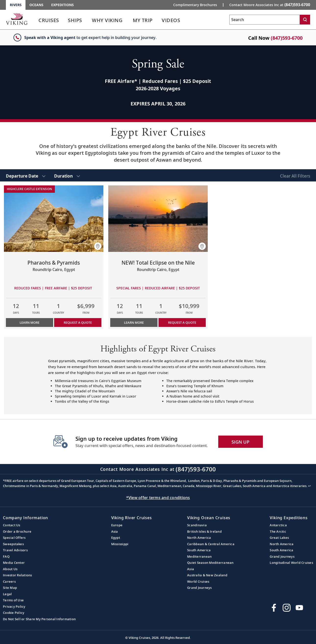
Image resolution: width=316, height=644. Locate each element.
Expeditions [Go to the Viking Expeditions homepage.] (62, 5)
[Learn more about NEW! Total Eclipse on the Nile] (158, 219)
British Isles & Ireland (204, 531)
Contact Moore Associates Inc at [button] (270, 5)
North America (199, 538)
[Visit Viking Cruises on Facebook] (274, 608)
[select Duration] (67, 175)
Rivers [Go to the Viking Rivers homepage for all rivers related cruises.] (16, 5)
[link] (49, 21)
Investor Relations (18, 575)
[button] (98, 246)
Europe (117, 525)
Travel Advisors (15, 550)
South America (199, 550)
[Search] (305, 20)
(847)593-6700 (287, 38)
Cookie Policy (14, 613)
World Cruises (198, 581)
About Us (10, 569)
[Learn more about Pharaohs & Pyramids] (54, 219)
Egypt (116, 538)
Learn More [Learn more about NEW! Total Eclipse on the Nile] (134, 322)
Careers (9, 581)
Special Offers (14, 538)
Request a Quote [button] (78, 322)
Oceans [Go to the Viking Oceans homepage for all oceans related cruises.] (36, 5)
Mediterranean (199, 556)
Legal (7, 594)
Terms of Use (13, 600)
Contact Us (12, 525)
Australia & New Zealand (207, 575)
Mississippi (120, 544)
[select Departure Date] (26, 175)
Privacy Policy (14, 606)
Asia (115, 531)
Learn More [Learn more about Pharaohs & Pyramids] (30, 322)
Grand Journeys (200, 588)
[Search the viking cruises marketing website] (265, 20)
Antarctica (278, 525)
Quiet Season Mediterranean (210, 563)
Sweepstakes (13, 544)
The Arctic (278, 531)
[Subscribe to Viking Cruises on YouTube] (299, 608)
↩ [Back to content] (310, 486)
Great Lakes (279, 538)
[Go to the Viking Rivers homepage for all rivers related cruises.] (17, 19)
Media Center (14, 563)
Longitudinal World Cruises (291, 563)
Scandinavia (197, 525)
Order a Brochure (17, 531)
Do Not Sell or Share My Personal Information (39, 619)
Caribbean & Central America (211, 544)
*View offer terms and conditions (158, 498)
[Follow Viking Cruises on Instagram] (287, 608)
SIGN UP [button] (240, 442)
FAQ (6, 556)
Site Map (10, 588)
